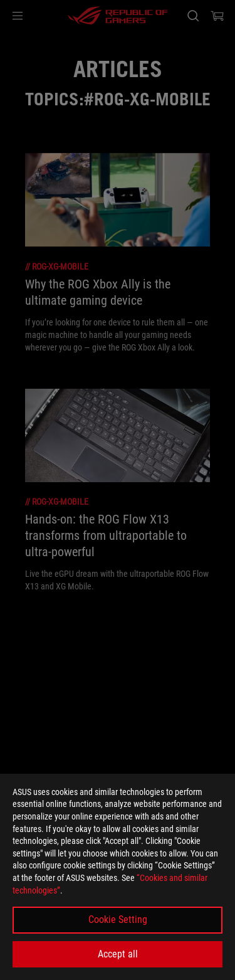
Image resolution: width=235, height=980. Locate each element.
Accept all (118, 954)
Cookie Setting (118, 919)
